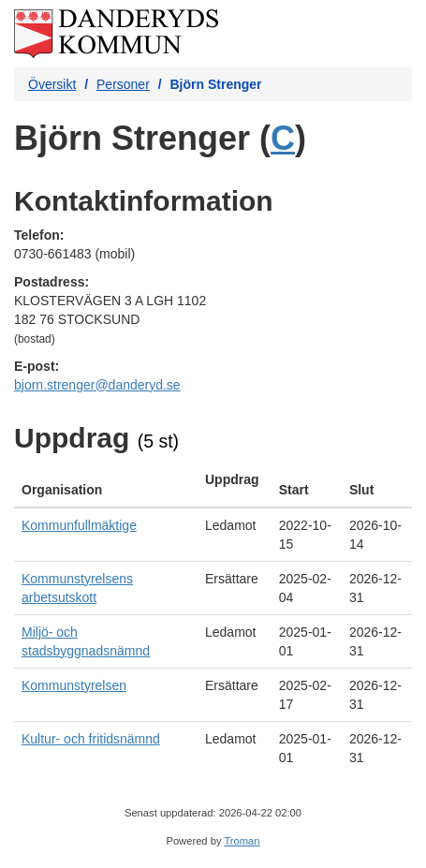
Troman (242, 841)
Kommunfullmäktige (79, 525)
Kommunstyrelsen (74, 685)
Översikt (52, 84)
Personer (123, 84)
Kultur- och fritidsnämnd (91, 739)
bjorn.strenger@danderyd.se (97, 385)
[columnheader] (106, 485)
